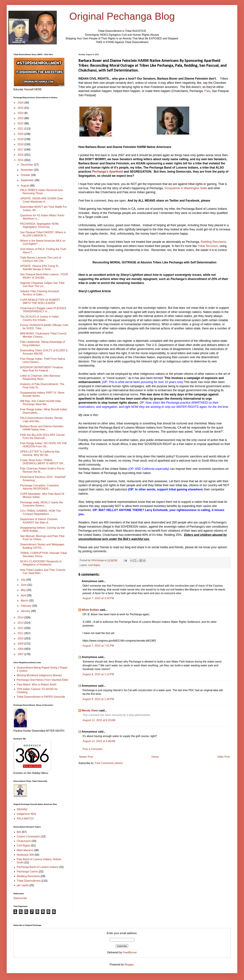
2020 (21, 134)
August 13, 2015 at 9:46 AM (99, 741)
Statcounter (20, 898)
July (24, 580)
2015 (21, 160)
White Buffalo (90, 610)
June (24, 585)
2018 (21, 144)
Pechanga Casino (27, 872)
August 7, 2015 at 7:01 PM (98, 646)
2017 (21, 150)
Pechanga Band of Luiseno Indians (38, 867)
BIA (19, 832)
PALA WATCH (25, 819)
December (27, 165)
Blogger (129, 965)
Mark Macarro (25, 850)
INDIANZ (22, 809)
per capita (23, 885)
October (26, 175)
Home (155, 757)
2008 (21, 649)
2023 (21, 118)
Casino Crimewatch (28, 836)
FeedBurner (130, 952)
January (26, 611)
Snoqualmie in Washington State (186, 188)
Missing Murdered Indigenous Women (39, 675)
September (28, 180)
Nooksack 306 (25, 855)
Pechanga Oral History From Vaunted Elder (42, 680)
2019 (21, 139)
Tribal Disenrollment (29, 881)
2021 (21, 129)
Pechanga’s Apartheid (107, 172)
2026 (21, 103)
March (25, 601)
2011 (21, 633)
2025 (21, 108)
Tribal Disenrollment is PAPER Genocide (41, 697)
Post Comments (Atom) (109, 763)
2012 (21, 628)
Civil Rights (94, 565)
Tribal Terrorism (208, 246)
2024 (21, 113)
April (24, 595)
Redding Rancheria (213, 242)
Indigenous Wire (26, 814)
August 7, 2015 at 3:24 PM (98, 598)
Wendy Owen (90, 710)
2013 (21, 623)
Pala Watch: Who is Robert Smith (37, 685)
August (25, 186)
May (24, 590)
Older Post (223, 757)
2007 (21, 654)
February (26, 606)
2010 (21, 638)
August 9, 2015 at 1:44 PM (98, 699)
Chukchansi (24, 841)
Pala (207, 91)
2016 (21, 155)
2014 (21, 618)
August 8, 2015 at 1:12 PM (98, 674)
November (27, 170)
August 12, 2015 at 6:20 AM (99, 720)
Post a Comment (93, 749)
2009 (21, 644)
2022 (21, 123)
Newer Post (86, 757)
